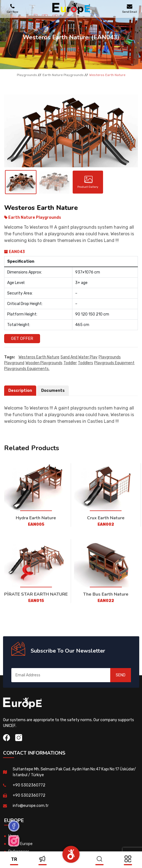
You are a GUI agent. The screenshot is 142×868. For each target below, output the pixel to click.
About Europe (20, 844)
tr (14, 859)
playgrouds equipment (114, 363)
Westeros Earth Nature (39, 357)
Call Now (12, 8)
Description (20, 391)
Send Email (130, 8)
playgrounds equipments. (27, 369)
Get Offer (22, 338)
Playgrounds (27, 75)
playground (14, 363)
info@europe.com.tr (31, 806)
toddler (70, 363)
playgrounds (110, 357)
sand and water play (79, 357)
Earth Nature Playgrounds (63, 75)
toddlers (86, 363)
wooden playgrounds (44, 363)
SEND (121, 675)
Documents (53, 391)
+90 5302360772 (29, 785)
